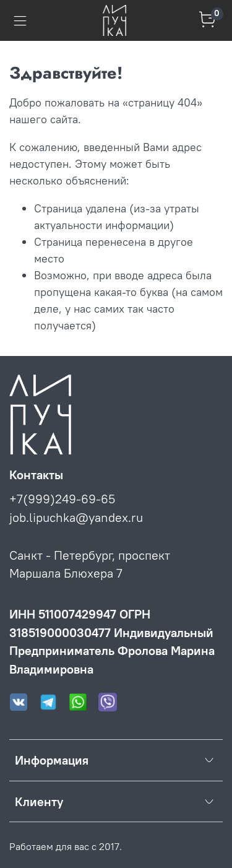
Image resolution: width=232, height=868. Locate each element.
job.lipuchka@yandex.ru (76, 517)
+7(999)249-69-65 (62, 499)
